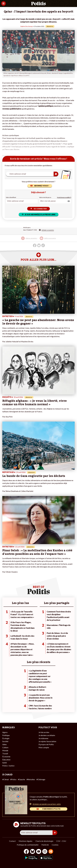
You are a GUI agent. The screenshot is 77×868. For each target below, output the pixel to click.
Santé (5, 763)
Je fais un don (44, 732)
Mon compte (44, 747)
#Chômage (41, 779)
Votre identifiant (11, 197)
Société (5, 741)
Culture (5, 747)
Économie (6, 757)
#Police (13, 779)
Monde (5, 750)
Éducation (6, 760)
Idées (4, 744)
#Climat (6, 779)
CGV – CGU (61, 841)
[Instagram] (45, 852)
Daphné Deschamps (27, 26)
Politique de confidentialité (28, 845)
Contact (12, 841)
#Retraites (31, 779)
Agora (5, 732)
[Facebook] (26, 852)
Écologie (6, 738)
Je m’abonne (43, 738)
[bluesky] (32, 852)
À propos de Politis (46, 744)
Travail (5, 753)
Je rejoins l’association (47, 741)
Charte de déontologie (44, 841)
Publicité (45, 845)
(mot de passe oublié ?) (64, 197)
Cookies (55, 845)
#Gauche (21, 779)
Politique (6, 735)
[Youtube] (39, 852)
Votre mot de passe (45, 197)
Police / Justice (8, 766)
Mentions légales (26, 841)
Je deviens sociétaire (47, 735)
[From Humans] (51, 852)
